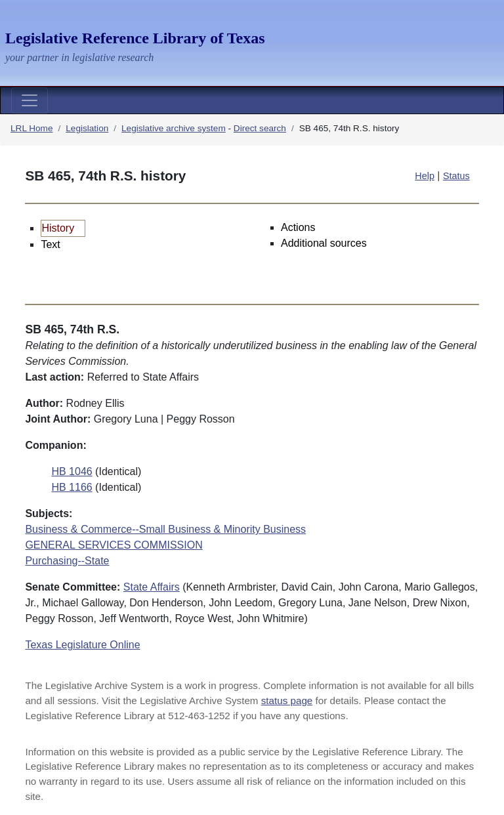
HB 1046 (72, 471)
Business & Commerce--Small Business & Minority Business (165, 529)
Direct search (260, 128)
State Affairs (152, 587)
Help (425, 176)
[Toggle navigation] (30, 100)
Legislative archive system (174, 128)
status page (287, 700)
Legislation (87, 128)
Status (456, 176)
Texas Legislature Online (82, 645)
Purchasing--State (67, 561)
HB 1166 (72, 487)
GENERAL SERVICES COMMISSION (114, 545)
